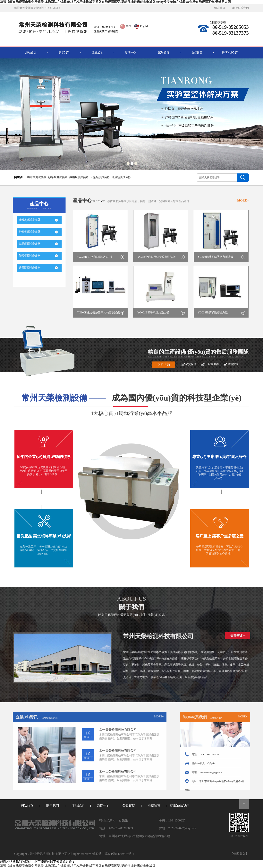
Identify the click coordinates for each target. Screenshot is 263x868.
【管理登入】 (239, 854)
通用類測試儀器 (121, 177)
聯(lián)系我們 (240, 8)
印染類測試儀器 (100, 177)
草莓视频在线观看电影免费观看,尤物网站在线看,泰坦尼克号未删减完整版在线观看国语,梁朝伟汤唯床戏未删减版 (78, 866)
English (144, 26)
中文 (129, 26)
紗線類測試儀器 (58, 177)
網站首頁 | (223, 8)
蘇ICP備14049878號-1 (119, 854)
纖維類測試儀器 (37, 177)
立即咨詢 (164, 370)
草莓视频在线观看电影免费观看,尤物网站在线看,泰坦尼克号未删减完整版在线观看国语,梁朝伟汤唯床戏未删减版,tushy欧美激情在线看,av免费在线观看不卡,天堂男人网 (115, 2)
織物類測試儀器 (79, 177)
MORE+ (243, 206)
